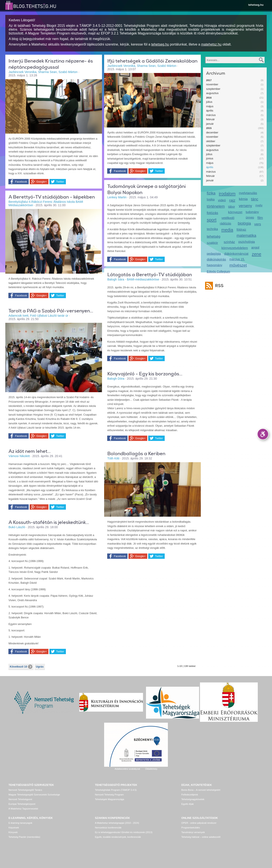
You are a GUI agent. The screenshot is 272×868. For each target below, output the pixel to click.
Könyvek (13, 832)
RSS (218, 286)
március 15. (237, 259)
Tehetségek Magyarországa (110, 799)
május (210, 106)
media (227, 230)
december (212, 132)
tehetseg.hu (256, 5)
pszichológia (247, 242)
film (260, 218)
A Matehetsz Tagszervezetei (23, 809)
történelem (216, 206)
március (211, 115)
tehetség (214, 237)
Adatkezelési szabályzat (127, 769)
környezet (235, 212)
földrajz (241, 230)
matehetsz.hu (211, 44)
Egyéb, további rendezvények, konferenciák (118, 837)
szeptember (213, 89)
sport (212, 220)
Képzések (14, 828)
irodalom (227, 194)
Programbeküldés (191, 828)
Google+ (42, 182)
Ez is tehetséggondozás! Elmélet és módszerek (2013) (124, 832)
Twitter (60, 182)
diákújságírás (216, 259)
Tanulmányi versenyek (193, 832)
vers (258, 224)
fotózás (212, 213)
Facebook (21, 182)
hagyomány (215, 265)
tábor (232, 207)
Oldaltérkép (151, 769)
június (210, 158)
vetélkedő (228, 218)
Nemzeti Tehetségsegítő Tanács (25, 790)
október (211, 141)
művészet (238, 265)
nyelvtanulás (248, 193)
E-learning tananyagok (20, 823)
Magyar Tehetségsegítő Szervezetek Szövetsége (34, 795)
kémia (243, 199)
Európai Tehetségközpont (22, 804)
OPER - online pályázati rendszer (199, 823)
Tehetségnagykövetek (193, 799)
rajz (232, 200)
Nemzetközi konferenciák (108, 828)
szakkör (212, 243)
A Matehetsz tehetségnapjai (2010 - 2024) (117, 823)
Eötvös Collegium (218, 272)
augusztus (212, 93)
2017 (209, 80)
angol (255, 247)
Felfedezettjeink (190, 795)
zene (256, 254)
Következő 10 (21, 667)
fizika (211, 193)
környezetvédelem (235, 248)
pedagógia (214, 254)
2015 (209, 128)
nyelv (259, 205)
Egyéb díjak (187, 804)
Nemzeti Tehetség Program (109, 795)
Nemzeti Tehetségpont (20, 799)
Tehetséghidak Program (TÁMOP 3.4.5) (116, 790)
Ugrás (40, 667)
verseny (245, 206)
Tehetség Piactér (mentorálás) (24, 837)
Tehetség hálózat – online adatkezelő (201, 837)
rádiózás (226, 223)
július (209, 102)
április (210, 111)
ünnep (250, 217)
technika (212, 229)
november (212, 84)
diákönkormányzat (236, 254)
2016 (209, 98)
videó (222, 200)
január (210, 124)
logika (211, 199)
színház (229, 242)
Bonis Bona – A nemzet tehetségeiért (201, 790)
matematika (246, 236)
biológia (244, 223)
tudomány (252, 212)
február (210, 119)
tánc (255, 199)
